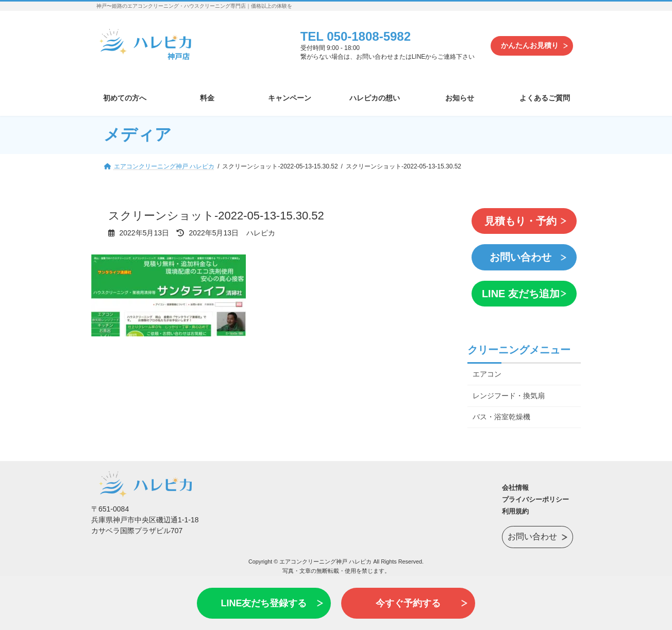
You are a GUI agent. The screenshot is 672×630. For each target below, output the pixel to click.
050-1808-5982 (369, 36)
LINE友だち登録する (264, 603)
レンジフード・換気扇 (509, 390)
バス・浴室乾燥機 (501, 412)
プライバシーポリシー (535, 494)
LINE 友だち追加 (519, 289)
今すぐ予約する (408, 603)
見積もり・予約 (519, 220)
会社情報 (515, 482)
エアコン (487, 368)
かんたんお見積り (530, 45)
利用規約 (515, 506)
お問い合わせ (519, 254)
